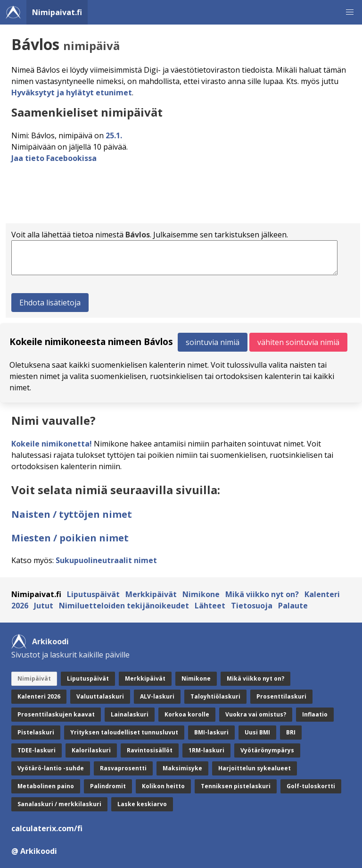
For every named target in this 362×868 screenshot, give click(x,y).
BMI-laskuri (211, 732)
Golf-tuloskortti (311, 786)
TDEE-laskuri (37, 750)
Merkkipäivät (151, 594)
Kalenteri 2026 (39, 696)
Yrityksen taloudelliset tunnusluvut (124, 732)
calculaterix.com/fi (47, 828)
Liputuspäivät (93, 594)
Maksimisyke (182, 768)
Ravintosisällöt (150, 750)
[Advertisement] (183, 196)
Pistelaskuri (36, 732)
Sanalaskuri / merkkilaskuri (59, 804)
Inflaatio (315, 714)
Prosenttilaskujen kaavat (56, 714)
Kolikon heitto (163, 786)
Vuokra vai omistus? (256, 714)
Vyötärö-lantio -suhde (51, 768)
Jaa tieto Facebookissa (54, 158)
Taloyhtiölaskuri (215, 696)
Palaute (293, 606)
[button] (350, 12)
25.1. (114, 135)
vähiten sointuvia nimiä (298, 342)
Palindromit (108, 786)
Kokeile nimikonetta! (52, 444)
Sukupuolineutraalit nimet (106, 560)
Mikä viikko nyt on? (262, 594)
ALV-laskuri (157, 696)
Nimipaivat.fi (57, 12)
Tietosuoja (252, 606)
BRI (291, 732)
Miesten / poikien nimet (70, 538)
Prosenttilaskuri (281, 696)
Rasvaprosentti (123, 768)
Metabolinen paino (46, 786)
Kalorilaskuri (91, 750)
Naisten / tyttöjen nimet (72, 514)
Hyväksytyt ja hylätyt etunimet (72, 93)
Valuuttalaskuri (100, 696)
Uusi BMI (257, 732)
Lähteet (210, 606)
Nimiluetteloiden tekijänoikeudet (124, 606)
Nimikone (201, 594)
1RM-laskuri (206, 750)
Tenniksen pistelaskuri (236, 786)
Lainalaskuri (130, 714)
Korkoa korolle (187, 714)
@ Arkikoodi (34, 851)
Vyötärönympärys (267, 750)
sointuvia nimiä (213, 342)
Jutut (44, 606)
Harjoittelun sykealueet (255, 768)
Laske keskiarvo (142, 804)
